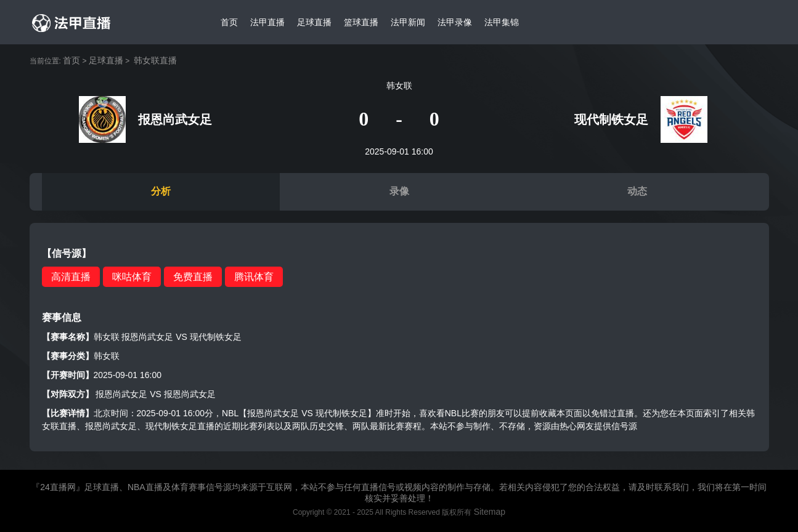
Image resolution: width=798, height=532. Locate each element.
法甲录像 (455, 22)
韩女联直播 (155, 60)
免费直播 (193, 277)
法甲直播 (267, 22)
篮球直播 (361, 22)
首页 (229, 22)
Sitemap (490, 512)
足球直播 (314, 22)
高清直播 (71, 277)
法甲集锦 (502, 22)
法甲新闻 (408, 22)
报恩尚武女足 (121, 394)
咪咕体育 (132, 277)
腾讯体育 (254, 277)
